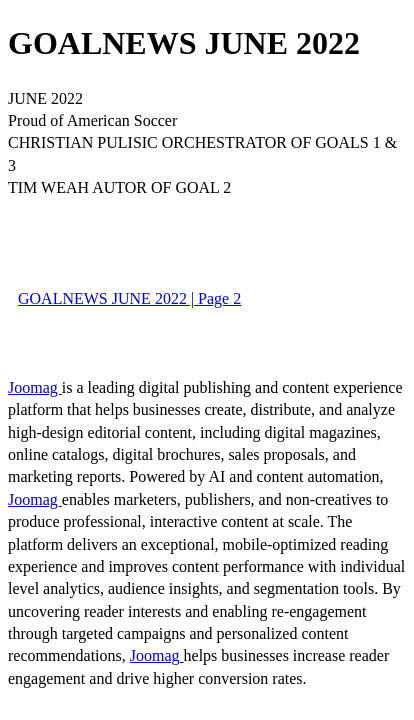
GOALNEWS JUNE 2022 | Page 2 (129, 298)
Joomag (35, 387)
